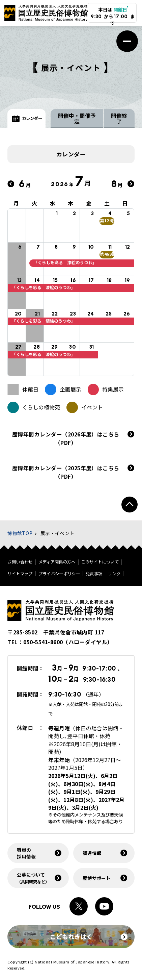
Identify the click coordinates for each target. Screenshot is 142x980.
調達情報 (92, 853)
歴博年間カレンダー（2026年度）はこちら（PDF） (66, 439)
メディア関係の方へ (57, 562)
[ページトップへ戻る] (129, 505)
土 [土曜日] (107, 204)
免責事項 (94, 574)
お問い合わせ (20, 562)
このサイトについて (100, 562)
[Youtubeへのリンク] (104, 906)
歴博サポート (97, 878)
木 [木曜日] (71, 204)
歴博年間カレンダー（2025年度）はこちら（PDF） (66, 473)
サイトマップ (20, 574)
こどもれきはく (89, 936)
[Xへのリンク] (79, 906)
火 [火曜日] (35, 204)
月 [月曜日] (17, 204)
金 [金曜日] (89, 204)
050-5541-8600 (43, 642)
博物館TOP (20, 533)
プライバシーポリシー (59, 574)
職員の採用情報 (26, 853)
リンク (114, 574)
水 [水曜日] (53, 204)
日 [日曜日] (125, 204)
